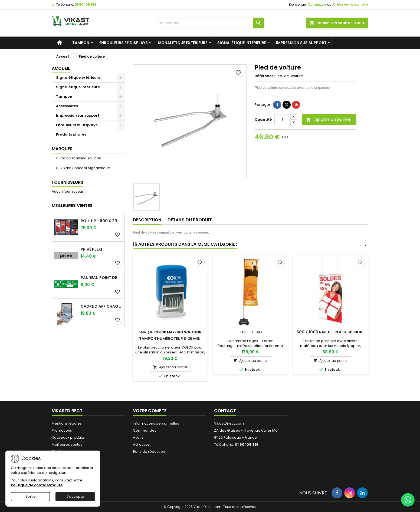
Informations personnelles (156, 423)
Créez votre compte (350, 4)
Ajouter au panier (328, 119)
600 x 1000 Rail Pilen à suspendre (330, 332)
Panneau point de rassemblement (101, 278)
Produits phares (71, 134)
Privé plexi (91, 249)
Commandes (145, 430)
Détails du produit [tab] (190, 220)
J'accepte (75, 496)
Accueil (61, 68)
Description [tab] (147, 220)
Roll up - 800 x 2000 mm (101, 221)
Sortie (31, 496)
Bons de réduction (149, 452)
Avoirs (138, 437)
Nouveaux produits (68, 437)
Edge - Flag (250, 332)
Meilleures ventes (67, 444)
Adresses (141, 444)
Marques (62, 149)
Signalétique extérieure (183, 43)
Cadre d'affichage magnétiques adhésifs (101, 306)
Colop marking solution (80, 158)
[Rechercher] (210, 23)
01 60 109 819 (86, 4)
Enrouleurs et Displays (124, 43)
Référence (264, 76)
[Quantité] (283, 120)
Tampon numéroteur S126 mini (170, 339)
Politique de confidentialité (37, 485)
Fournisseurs (68, 182)
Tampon (81, 43)
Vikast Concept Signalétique (85, 168)
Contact (225, 411)
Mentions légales (67, 423)
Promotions (62, 430)
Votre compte (150, 411)
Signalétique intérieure (242, 43)
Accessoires (67, 106)
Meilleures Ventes (72, 206)
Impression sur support (301, 43)
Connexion (317, 4)
